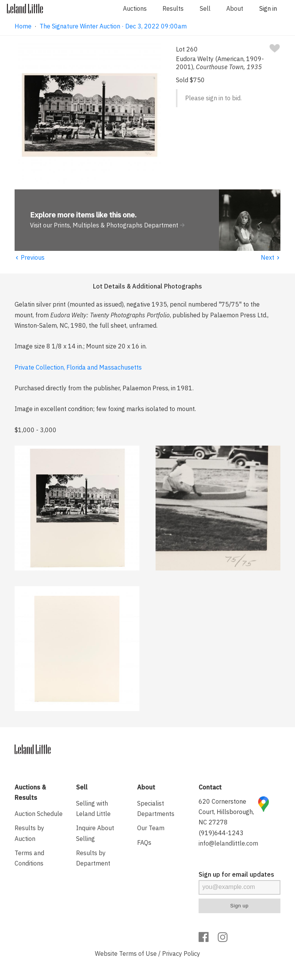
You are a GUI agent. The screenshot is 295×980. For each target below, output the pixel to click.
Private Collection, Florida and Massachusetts (78, 367)
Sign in (268, 8)
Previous (30, 257)
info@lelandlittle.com (228, 843)
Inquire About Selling (95, 833)
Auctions (135, 8)
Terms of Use (138, 953)
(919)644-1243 (221, 833)
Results (173, 8)
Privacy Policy (181, 953)
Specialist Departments (156, 808)
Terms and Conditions (29, 858)
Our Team (151, 828)
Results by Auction (29, 833)
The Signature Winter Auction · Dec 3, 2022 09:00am (113, 26)
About (235, 8)
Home (23, 26)
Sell (205, 8)
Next (271, 257)
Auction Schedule (39, 814)
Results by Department (93, 858)
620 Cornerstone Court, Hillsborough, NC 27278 (226, 812)
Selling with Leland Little (93, 808)
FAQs (144, 842)
